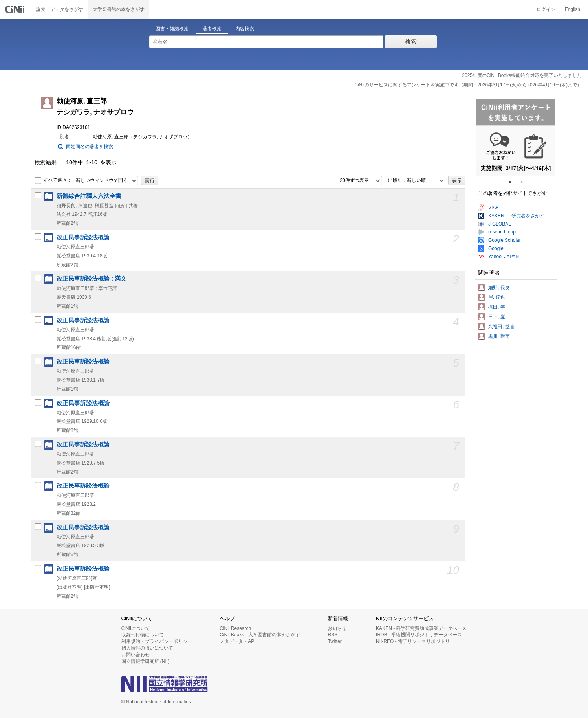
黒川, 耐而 (499, 336)
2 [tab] (525, 182)
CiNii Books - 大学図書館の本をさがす (260, 635)
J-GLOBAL (500, 224)
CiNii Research (235, 628)
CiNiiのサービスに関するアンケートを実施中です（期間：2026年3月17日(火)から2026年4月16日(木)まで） (468, 85)
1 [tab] (513, 182)
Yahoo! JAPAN (504, 257)
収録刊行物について (143, 635)
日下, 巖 (497, 317)
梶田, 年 (497, 307)
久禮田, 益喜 (501, 327)
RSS (332, 635)
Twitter (334, 641)
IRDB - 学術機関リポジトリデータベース (419, 635)
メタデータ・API (237, 641)
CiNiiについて (136, 628)
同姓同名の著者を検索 (90, 147)
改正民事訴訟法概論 (83, 237)
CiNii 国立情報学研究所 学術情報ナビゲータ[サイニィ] (16, 9)
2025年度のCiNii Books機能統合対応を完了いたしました (522, 75)
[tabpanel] (516, 138)
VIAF (494, 208)
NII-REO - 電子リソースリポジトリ (413, 641)
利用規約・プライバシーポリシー (157, 641)
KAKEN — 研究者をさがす (516, 216)
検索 (411, 41)
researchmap (502, 232)
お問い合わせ (136, 655)
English (572, 9)
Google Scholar (505, 240)
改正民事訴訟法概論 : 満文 (92, 279)
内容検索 (245, 29)
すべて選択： (53, 180)
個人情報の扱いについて (147, 648)
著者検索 (212, 29)
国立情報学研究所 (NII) (146, 661)
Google (496, 248)
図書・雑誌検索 (172, 29)
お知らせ (337, 628)
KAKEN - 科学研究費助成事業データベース (421, 628)
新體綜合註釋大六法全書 (89, 196)
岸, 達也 (497, 297)
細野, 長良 (499, 288)
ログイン (546, 9)
